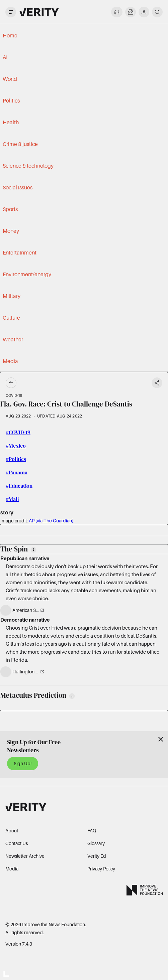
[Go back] (48, 383)
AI (5, 57)
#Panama (17, 472)
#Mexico (16, 446)
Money (11, 231)
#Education (19, 486)
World (10, 79)
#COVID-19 (18, 432)
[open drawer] (11, 12)
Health (11, 122)
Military (12, 296)
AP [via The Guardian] (51, 521)
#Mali (12, 499)
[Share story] (157, 383)
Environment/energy (27, 274)
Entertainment (20, 253)
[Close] (161, 739)
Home (10, 35)
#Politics (16, 459)
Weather (13, 339)
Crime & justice (20, 144)
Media (10, 361)
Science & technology (28, 166)
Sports (10, 209)
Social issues (18, 187)
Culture (11, 318)
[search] (157, 12)
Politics (11, 101)
